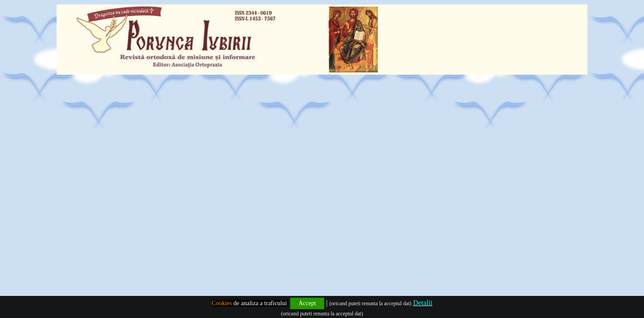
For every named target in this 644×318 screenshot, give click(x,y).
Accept (307, 303)
